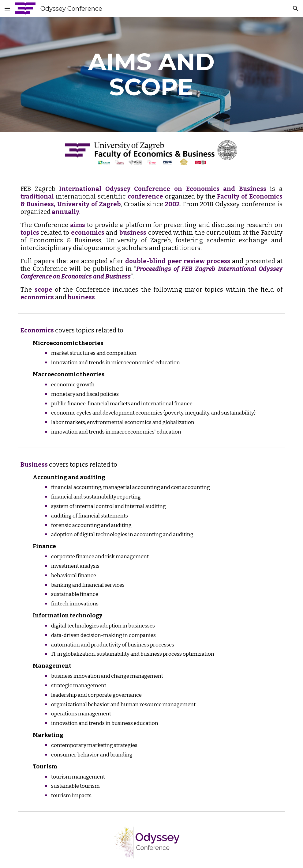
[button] (7, 8)
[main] (151, 74)
